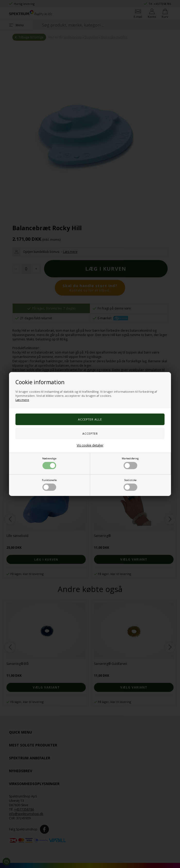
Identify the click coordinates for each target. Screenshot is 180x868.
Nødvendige (49, 463)
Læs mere (22, 400)
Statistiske (130, 485)
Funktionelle (49, 485)
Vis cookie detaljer (90, 445)
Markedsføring (130, 463)
